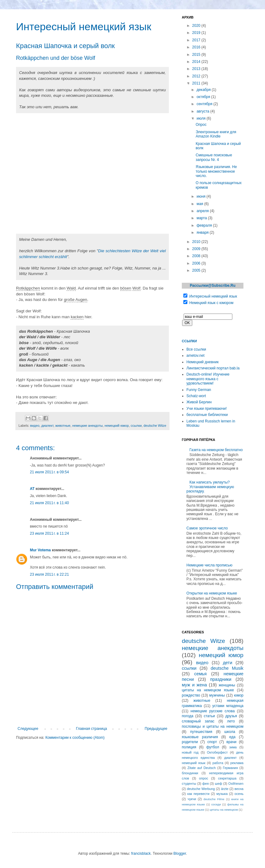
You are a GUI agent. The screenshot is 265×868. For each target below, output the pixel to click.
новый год (190, 752)
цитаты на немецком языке (208, 690)
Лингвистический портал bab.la (213, 368)
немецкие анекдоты (87, 426)
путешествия (201, 732)
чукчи (192, 799)
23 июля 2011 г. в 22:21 (49, 574)
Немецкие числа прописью (209, 565)
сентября (205, 104)
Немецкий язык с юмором (211, 303)
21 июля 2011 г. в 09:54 (49, 472)
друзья (231, 716)
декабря (204, 90)
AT (32, 489)
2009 (197, 249)
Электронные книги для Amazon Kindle (216, 134)
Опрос (201, 125)
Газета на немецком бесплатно (216, 450)
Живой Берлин (199, 402)
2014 (197, 62)
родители (190, 742)
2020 (197, 26)
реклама (237, 763)
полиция (189, 747)
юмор (239, 695)
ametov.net (195, 356)
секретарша (227, 778)
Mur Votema (40, 550)
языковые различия (200, 737)
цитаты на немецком (224, 810)
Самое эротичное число (207, 528)
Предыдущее (156, 729)
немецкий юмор (117, 426)
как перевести (198, 794)
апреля (203, 211)
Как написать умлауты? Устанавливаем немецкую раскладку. (210, 487)
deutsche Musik (227, 668)
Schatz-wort (196, 396)
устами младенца (228, 706)
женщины (227, 685)
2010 (197, 242)
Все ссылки (196, 349)
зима (233, 747)
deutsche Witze (155, 426)
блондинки (190, 773)
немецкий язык (194, 763)
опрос (204, 778)
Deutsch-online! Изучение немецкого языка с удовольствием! (208, 379)
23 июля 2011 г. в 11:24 (49, 533)
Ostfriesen (236, 784)
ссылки (136, 426)
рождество (191, 695)
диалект (47, 426)
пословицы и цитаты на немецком (213, 726)
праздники (221, 679)
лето (231, 721)
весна (239, 789)
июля (202, 118)
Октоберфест (217, 752)
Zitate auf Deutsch (202, 768)
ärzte (225, 789)
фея (206, 784)
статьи (209, 716)
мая (200, 204)
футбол (213, 747)
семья (200, 674)
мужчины (217, 695)
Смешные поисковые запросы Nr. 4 (214, 157)
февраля (205, 225)
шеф (218, 784)
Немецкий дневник (202, 362)
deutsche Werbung (201, 789)
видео (35, 426)
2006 (197, 263)
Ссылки (189, 341)
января (203, 232)
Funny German (199, 390)
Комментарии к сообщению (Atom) (75, 738)
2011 (197, 83)
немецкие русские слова (212, 711)
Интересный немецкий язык (213, 296)
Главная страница (92, 729)
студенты (189, 784)
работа (218, 763)
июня (202, 196)
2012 (197, 76)
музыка (222, 794)
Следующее (28, 729)
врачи (231, 742)
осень (239, 794)
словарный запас (198, 721)
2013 (197, 69)
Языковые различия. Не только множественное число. (216, 171)
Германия (230, 768)
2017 (197, 40)
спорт (212, 742)
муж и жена (194, 685)
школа (230, 732)
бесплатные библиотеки (207, 415)
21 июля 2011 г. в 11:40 (49, 503)
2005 (197, 270)
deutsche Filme (214, 799)
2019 (197, 33)
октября (204, 97)
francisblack (141, 854)
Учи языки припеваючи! (207, 409)
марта (202, 218)
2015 (197, 55)
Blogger (180, 854)
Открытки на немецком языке (212, 593)
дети (228, 663)
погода (188, 716)
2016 (197, 47)
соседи (216, 804)
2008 (197, 256)
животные (63, 426)
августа (204, 111)
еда (232, 737)
